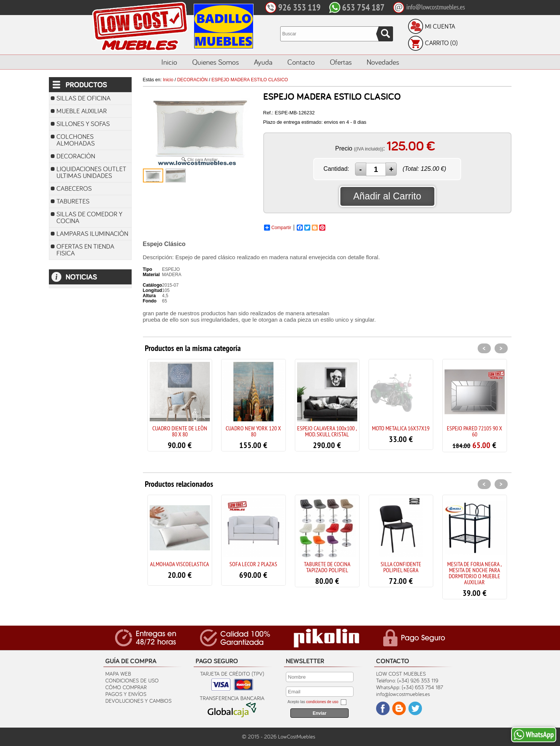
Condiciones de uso (132, 680)
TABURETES (73, 201)
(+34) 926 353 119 (418, 680)
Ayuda (263, 62)
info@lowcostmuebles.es (403, 694)
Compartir (278, 228)
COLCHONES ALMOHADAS (76, 140)
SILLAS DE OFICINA (83, 98)
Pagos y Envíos (126, 694)
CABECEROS (74, 188)
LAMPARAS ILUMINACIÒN (92, 233)
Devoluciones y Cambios (138, 701)
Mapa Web (118, 674)
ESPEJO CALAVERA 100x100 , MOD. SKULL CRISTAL (327, 431)
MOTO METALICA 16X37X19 (401, 428)
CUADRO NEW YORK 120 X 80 (253, 431)
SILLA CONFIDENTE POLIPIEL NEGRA (401, 567)
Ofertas (341, 62)
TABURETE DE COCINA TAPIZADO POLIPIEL (327, 567)
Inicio (169, 62)
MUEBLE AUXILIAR (82, 111)
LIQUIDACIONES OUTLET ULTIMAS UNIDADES (91, 172)
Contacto (301, 62)
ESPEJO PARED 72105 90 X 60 (474, 431)
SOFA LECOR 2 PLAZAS (253, 564)
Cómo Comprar (126, 687)
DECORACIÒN (76, 156)
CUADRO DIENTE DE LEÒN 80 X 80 (180, 431)
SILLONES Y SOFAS (83, 124)
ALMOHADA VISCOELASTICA (180, 564)
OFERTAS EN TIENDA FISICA (85, 250)
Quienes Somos (216, 62)
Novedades (383, 62)
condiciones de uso (322, 702)
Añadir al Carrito (387, 196)
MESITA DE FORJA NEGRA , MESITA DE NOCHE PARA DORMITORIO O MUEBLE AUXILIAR (474, 573)
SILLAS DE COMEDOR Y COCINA (89, 217)
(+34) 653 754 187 (422, 687)
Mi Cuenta (440, 26)
